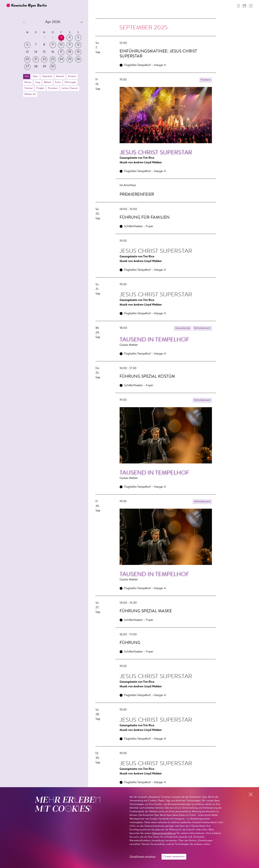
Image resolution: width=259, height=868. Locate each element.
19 (78, 52)
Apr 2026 (53, 22)
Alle (27, 76)
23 (53, 59)
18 (70, 52)
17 (61, 52)
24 (61, 59)
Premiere (53, 88)
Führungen (70, 82)
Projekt (40, 88)
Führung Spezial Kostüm (147, 377)
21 (36, 59)
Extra (58, 82)
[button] (251, 6)
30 (53, 67)
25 (70, 59)
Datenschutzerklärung (164, 833)
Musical (60, 76)
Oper (35, 76)
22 (44, 59)
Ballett (48, 82)
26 (78, 59)
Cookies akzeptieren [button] (174, 857)
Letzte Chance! (70, 88)
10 (61, 45)
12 (78, 45)
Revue (28, 82)
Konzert (72, 76)
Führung (130, 643)
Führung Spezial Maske (146, 611)
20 (27, 59)
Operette (47, 76)
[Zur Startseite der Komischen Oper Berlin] (26, 6)
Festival (28, 88)
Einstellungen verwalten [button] (143, 857)
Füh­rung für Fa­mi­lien (145, 218)
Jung (38, 82)
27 (27, 67)
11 (70, 45)
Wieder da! (30, 94)
